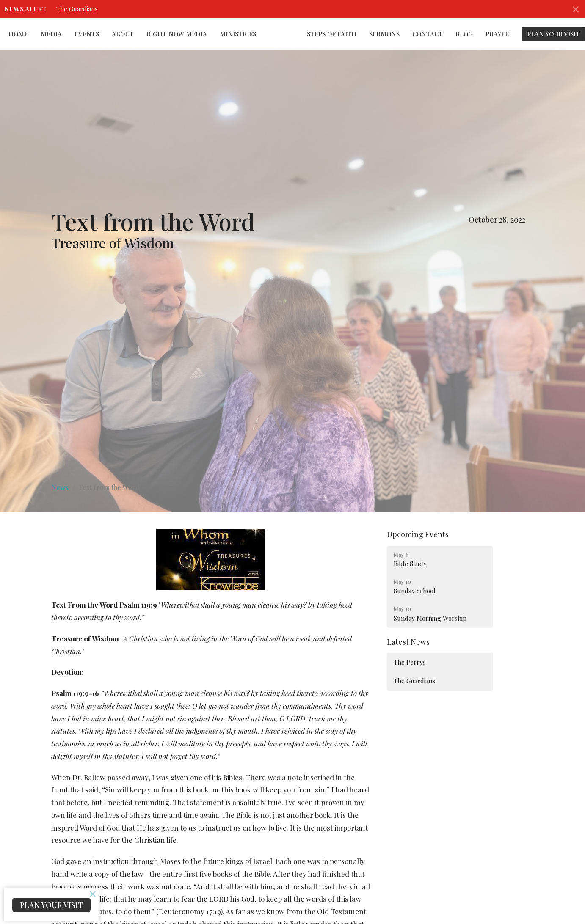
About (123, 34)
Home (18, 34)
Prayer (497, 34)
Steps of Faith (332, 34)
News (60, 487)
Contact (428, 34)
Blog (464, 34)
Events (87, 34)
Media (51, 34)
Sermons (384, 34)
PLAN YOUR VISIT (553, 34)
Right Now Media (177, 34)
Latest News (408, 642)
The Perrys (410, 662)
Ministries (238, 34)
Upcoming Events (418, 534)
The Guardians (77, 9)
